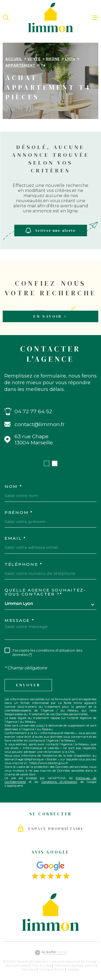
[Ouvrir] (6, 17)
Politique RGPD (52, 969)
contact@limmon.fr (40, 424)
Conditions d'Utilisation (59, 782)
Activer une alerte (51, 231)
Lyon (70, 59)
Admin (90, 965)
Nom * (13, 486)
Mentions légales (68, 965)
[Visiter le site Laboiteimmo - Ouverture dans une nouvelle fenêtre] (50, 953)
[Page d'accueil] (50, 17)
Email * (15, 538)
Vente (34, 59)
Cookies (73, 970)
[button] (47, 463)
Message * (19, 620)
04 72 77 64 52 (33, 411)
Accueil (14, 59)
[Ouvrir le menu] (95, 17)
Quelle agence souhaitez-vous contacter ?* (45, 592)
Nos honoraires (17, 965)
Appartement (20, 65)
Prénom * (19, 512)
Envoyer (28, 685)
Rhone (53, 59)
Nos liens (29, 969)
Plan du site (41, 965)
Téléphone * (24, 564)
